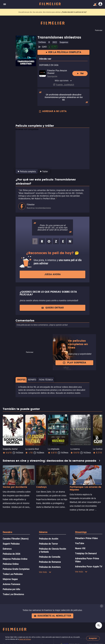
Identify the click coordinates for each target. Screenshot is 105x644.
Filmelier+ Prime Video (86, 538)
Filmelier (31, 205)
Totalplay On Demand (86, 553)
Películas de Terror (48, 544)
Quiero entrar (52, 308)
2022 (55, 42)
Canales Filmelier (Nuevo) (16, 539)
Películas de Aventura (50, 567)
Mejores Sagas (10, 579)
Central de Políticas (25, 639)
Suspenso (64, 42)
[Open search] (99, 625)
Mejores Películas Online (15, 559)
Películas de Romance (50, 562)
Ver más (45, 572)
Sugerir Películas (11, 544)
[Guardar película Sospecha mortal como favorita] (21, 416)
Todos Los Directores (13, 594)
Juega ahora (53, 274)
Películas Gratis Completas (16, 569)
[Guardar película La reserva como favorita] (89, 416)
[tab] (26, 171)
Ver (80, 73)
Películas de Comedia (50, 557)
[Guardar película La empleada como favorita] (66, 416)
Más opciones (63, 80)
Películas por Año (11, 589)
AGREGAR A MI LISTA (53, 112)
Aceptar (93, 638)
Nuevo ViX (80, 548)
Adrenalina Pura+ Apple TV (89, 567)
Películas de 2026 (11, 554)
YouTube (80, 543)
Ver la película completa (63, 52)
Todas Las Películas (13, 574)
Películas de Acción (49, 539)
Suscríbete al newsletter (52, 616)
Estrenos (7, 549)
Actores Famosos (11, 584)
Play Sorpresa (74, 363)
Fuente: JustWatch (65, 85)
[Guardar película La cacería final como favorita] (43, 416)
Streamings (81, 532)
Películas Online (11, 564)
